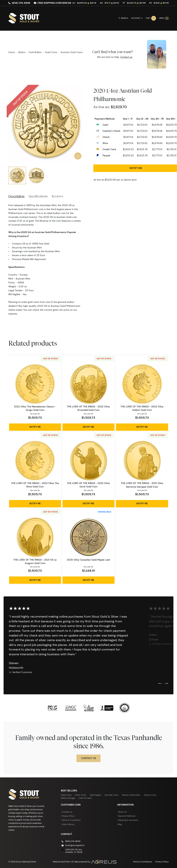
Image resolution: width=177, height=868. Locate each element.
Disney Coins (150, 795)
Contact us (126, 57)
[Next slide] (166, 684)
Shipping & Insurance (128, 820)
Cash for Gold (85, 798)
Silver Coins (81, 795)
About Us (122, 812)
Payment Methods (127, 816)
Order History (68, 824)
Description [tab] (16, 196)
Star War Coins (112, 795)
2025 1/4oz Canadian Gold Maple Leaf (88, 560)
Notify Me (35, 427)
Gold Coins (66, 795)
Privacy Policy (68, 816)
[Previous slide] (160, 684)
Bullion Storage (68, 798)
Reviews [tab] (57, 196)
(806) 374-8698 (21, 3)
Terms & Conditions (71, 820)
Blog (120, 824)
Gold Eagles (95, 795)
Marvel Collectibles (131, 795)
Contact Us (89, 758)
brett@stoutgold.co (75, 845)
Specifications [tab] (38, 196)
